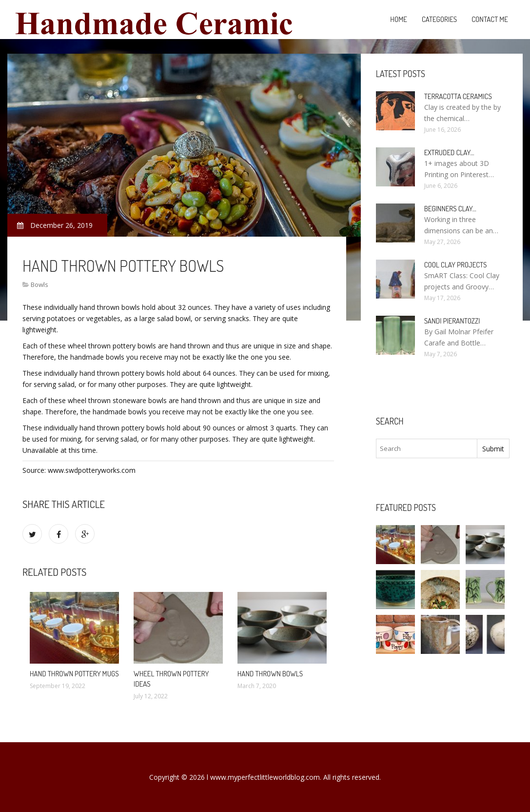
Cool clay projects (456, 265)
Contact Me (490, 19)
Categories (439, 19)
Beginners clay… (450, 209)
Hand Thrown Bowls (270, 674)
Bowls (39, 284)
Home (399, 19)
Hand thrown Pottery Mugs (74, 674)
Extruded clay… (449, 152)
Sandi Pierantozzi (452, 321)
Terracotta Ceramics (458, 96)
